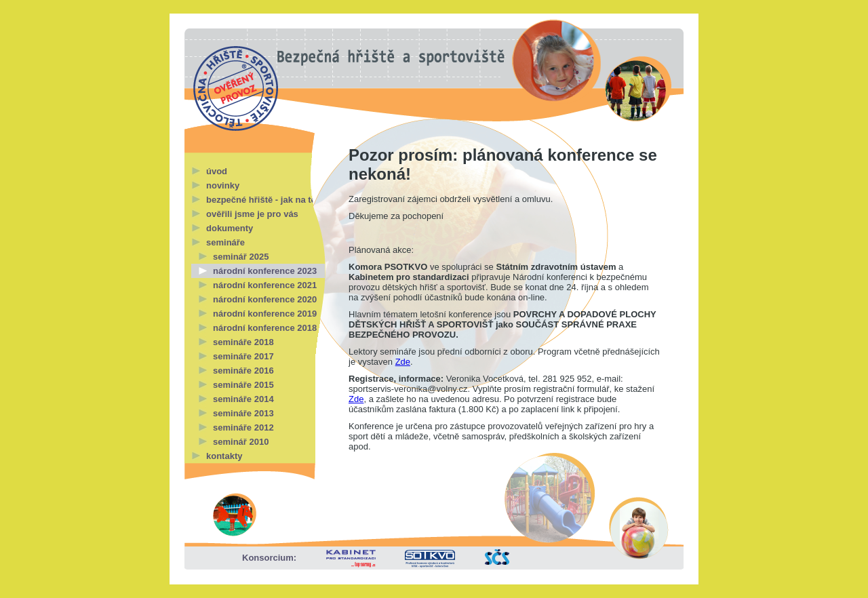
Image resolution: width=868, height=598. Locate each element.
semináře (225, 242)
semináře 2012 (243, 427)
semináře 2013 (243, 413)
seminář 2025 (241, 257)
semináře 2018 (243, 342)
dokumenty (230, 228)
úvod (217, 171)
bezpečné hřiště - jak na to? (264, 200)
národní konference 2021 (265, 285)
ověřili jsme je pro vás (252, 214)
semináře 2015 (243, 385)
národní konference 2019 (265, 314)
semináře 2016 (243, 371)
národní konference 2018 (265, 328)
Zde (403, 362)
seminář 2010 (241, 442)
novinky (223, 185)
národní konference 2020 (265, 299)
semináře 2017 (243, 356)
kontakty (224, 456)
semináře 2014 (243, 399)
